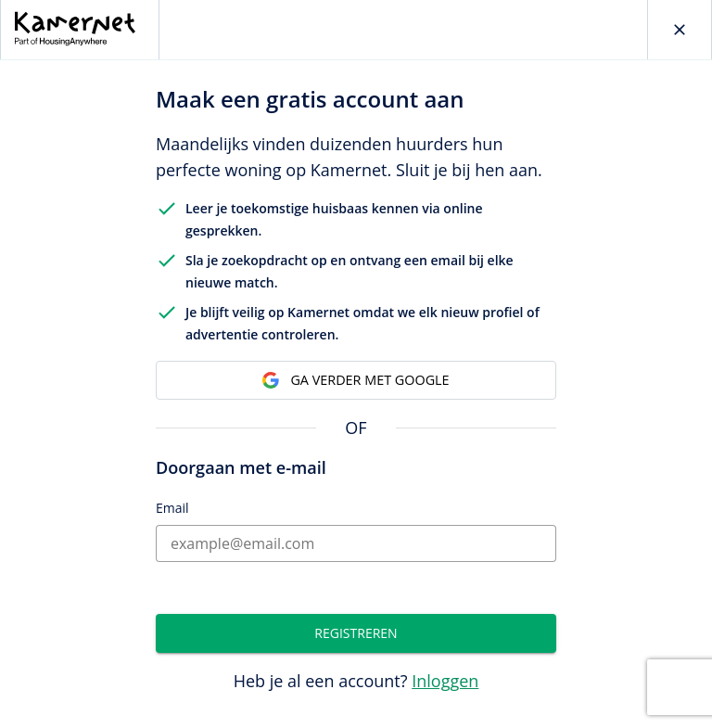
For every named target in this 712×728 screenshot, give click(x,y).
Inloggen (445, 681)
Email (172, 508)
